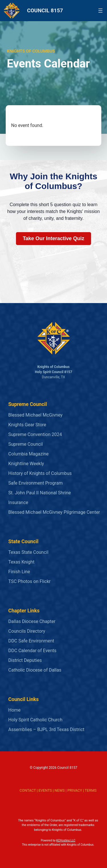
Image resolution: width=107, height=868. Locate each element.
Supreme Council (26, 444)
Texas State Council (28, 552)
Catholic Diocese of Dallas (35, 670)
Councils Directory (27, 631)
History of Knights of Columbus (40, 473)
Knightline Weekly (26, 464)
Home (14, 710)
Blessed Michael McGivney (35, 415)
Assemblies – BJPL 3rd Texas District (46, 729)
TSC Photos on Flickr (29, 581)
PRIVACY (75, 790)
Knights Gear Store (27, 425)
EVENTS (45, 790)
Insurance (18, 502)
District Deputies (25, 660)
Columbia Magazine (28, 454)
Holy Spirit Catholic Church (35, 720)
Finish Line (19, 572)
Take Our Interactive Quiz (54, 238)
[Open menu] (100, 11)
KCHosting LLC (66, 840)
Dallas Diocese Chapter (32, 621)
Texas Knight (21, 562)
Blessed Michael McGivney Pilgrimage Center (54, 512)
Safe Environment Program (36, 483)
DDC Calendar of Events (32, 651)
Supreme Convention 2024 (35, 434)
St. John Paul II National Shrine (40, 493)
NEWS (59, 790)
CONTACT (28, 790)
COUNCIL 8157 (45, 11)
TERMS (91, 790)
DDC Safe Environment (31, 641)
